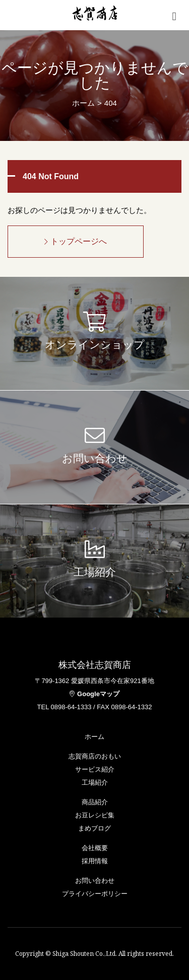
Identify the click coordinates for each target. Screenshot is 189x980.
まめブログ (94, 828)
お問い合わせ (95, 881)
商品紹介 (95, 802)
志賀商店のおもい (95, 756)
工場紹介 (95, 782)
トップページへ (76, 241)
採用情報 (95, 861)
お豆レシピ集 (95, 815)
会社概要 (95, 848)
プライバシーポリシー (95, 894)
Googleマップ (94, 694)
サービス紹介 (95, 769)
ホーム (83, 103)
